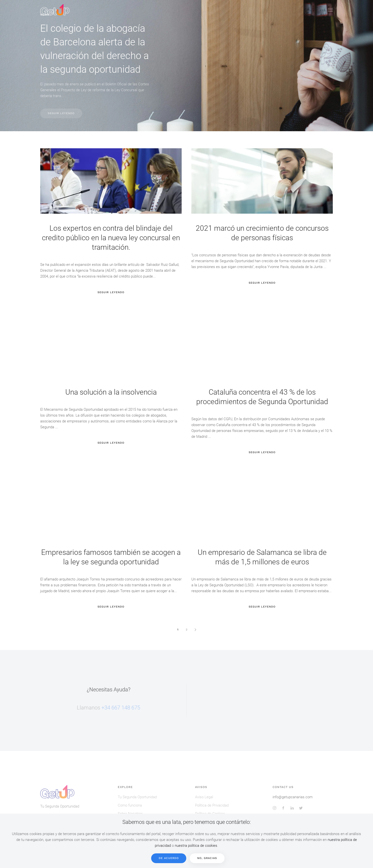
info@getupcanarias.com (293, 797)
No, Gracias (207, 858)
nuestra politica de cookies (196, 846)
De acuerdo (169, 858)
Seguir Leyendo (61, 113)
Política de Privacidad (212, 805)
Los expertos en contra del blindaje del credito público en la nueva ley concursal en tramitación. (111, 238)
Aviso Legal (204, 797)
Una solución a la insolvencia (111, 392)
